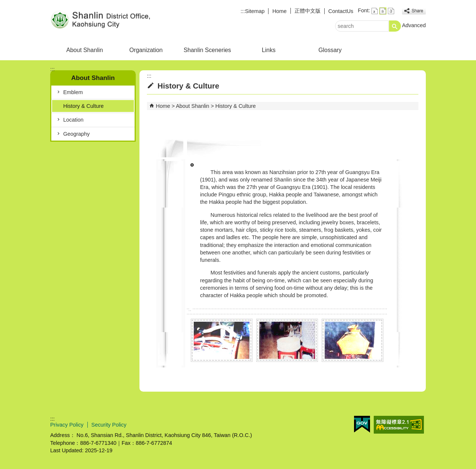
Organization (146, 50)
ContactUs (341, 11)
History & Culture (83, 106)
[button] (395, 26)
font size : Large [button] (391, 11)
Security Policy (109, 425)
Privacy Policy (67, 425)
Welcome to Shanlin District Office (113, 20)
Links (269, 50)
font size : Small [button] (375, 11)
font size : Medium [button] (383, 11)
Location (73, 120)
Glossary (330, 50)
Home (279, 11)
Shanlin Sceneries (208, 50)
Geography (76, 134)
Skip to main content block (4, 4)
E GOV (362, 424)
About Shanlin (85, 50)
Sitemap (255, 11)
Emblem (73, 92)
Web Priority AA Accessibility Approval (399, 425)
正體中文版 (308, 11)
